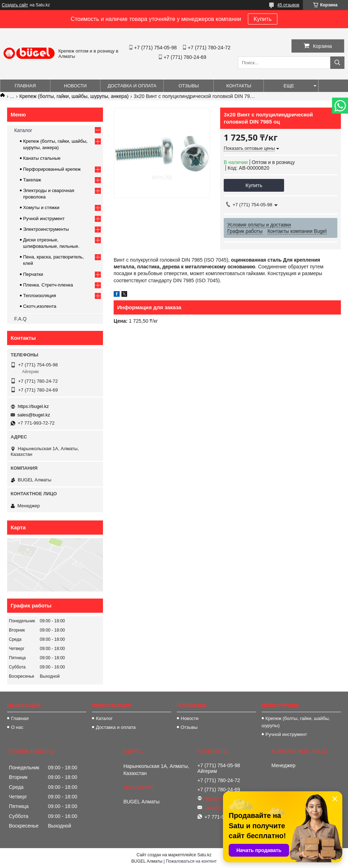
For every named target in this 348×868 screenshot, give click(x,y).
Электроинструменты (46, 229)
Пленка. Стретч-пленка (48, 285)
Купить (263, 19)
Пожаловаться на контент (191, 861)
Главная (25, 86)
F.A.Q (20, 319)
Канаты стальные (42, 158)
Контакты (239, 86)
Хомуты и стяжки (41, 208)
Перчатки (33, 274)
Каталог (23, 130)
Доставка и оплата (132, 86)
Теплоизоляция (40, 296)
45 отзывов (288, 5)
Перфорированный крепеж (52, 169)
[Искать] (337, 63)
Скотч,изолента (40, 306)
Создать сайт (15, 5)
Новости (75, 86)
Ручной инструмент (44, 219)
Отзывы (189, 86)
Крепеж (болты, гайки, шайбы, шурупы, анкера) (74, 96)
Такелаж (32, 180)
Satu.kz (204, 855)
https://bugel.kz (33, 406)
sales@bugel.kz (34, 415)
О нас (17, 727)
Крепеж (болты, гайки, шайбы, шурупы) (296, 722)
